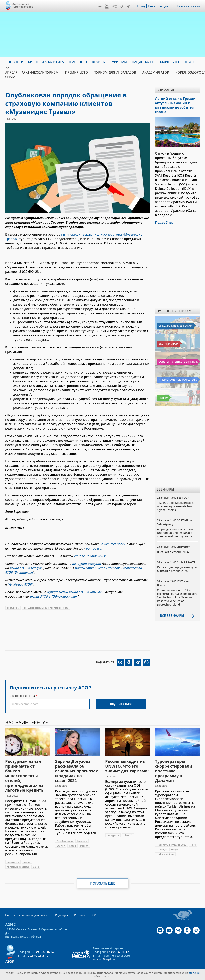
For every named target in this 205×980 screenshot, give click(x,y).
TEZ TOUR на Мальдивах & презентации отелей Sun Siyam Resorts (175, 506)
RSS (94, 915)
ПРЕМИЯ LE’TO (77, 72)
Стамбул (162, 849)
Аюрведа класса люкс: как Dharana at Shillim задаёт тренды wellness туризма (175, 533)
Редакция (62, 915)
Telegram (128, 6)
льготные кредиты (18, 867)
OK (122, 6)
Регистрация (158, 6)
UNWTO (128, 835)
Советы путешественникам (178, 362)
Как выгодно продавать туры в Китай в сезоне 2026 (177, 569)
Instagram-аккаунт (87, 564)
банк (36, 867)
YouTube (107, 6)
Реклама (80, 915)
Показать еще (103, 883)
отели (27, 862)
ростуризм (13, 608)
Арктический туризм (40, 72)
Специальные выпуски (175, 326)
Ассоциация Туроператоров (23, 5)
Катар (73, 846)
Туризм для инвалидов (115, 72)
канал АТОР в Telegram (27, 568)
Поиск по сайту (188, 6)
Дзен (100, 6)
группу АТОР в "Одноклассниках (54, 596)
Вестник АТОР (168, 344)
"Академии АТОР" (20, 584)
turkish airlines (165, 854)
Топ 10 (163, 398)
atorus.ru (194, 973)
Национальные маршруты (178, 380)
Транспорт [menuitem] (78, 62)
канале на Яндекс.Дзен (91, 556)
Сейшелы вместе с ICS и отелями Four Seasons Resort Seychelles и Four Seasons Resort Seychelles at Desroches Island (177, 597)
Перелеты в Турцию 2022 (171, 845)
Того (193, 845)
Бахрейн (82, 841)
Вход (141, 6)
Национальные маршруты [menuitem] (155, 62)
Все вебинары (172, 616)
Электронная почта (22, 696)
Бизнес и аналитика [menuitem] (46, 62)
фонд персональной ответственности (46, 608)
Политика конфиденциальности (27, 915)
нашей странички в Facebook (97, 568)
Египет (61, 846)
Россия (84, 846)
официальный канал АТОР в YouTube (74, 592)
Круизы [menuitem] (99, 62)
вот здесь (94, 548)
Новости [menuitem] (16, 62)
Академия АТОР (156, 72)
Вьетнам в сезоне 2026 (173, 552)
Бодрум (175, 849)
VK (114, 6)
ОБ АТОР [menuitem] (190, 62)
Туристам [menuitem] (119, 62)
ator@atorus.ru (38, 955)
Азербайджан (65, 841)
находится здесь (112, 544)
